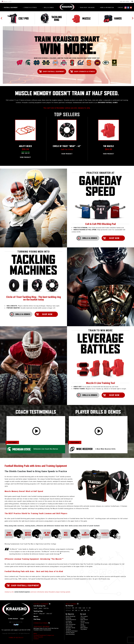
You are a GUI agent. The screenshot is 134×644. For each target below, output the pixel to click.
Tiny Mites (84, 629)
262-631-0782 (125, 1)
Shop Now (123, 238)
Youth (35, 608)
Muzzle (36, 616)
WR (82, 610)
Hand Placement (71, 620)
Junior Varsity (85, 623)
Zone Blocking (70, 634)
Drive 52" (49, 614)
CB (90, 608)
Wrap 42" (42, 614)
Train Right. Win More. (87, 8)
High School (84, 620)
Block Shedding (70, 616)
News (35, 633)
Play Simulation (71, 624)
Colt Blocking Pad (39, 606)
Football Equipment (10, 8)
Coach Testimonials (36, 412)
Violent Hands (70, 633)
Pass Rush (69, 623)
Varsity (83, 621)
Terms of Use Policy (16, 638)
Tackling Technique (72, 631)
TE (88, 610)
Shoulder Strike (70, 628)
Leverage (69, 621)
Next (133, 18)
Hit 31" (36, 614)
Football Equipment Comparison (44, 635)
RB (85, 610)
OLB (80, 608)
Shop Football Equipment (54, 71)
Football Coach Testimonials (42, 630)
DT (76, 608)
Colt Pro (46, 608)
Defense (68, 608)
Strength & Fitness (29, 8)
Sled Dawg (37, 619)
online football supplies (22, 592)
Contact (121, 8)
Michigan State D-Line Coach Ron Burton (46, 628)
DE (73, 608)
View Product (25, 157)
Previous (1, 18)
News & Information (106, 8)
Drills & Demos (48, 8)
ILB (84, 608)
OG (76, 610)
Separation (69, 626)
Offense (68, 610)
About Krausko (38, 637)
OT (73, 610)
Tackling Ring (38, 611)
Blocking (68, 618)
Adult (40, 608)
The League (84, 616)
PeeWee (83, 626)
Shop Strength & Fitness (84, 71)
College (83, 618)
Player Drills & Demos (98, 412)
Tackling (68, 629)
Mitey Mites (84, 628)
